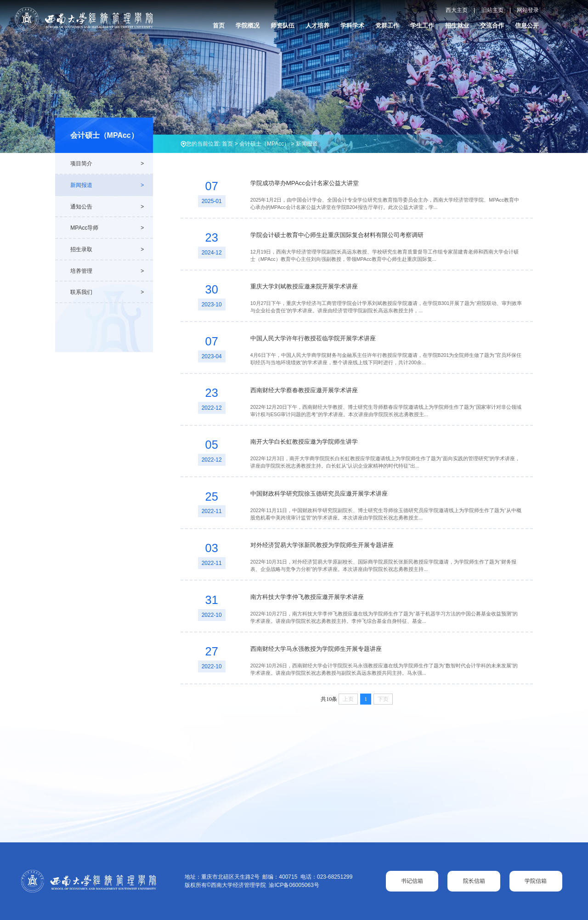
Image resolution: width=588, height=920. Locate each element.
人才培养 (317, 25)
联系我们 (81, 292)
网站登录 (528, 10)
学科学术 (352, 25)
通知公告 (81, 207)
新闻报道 (307, 144)
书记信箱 (412, 881)
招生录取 (81, 249)
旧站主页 (492, 10)
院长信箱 (474, 881)
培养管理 (81, 271)
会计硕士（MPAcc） (264, 144)
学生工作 (422, 25)
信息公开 (527, 25)
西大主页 (457, 10)
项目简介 (81, 164)
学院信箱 (536, 881)
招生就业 (457, 25)
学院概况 (248, 25)
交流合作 (492, 25)
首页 (219, 25)
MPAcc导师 (84, 228)
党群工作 (387, 25)
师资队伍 (283, 25)
